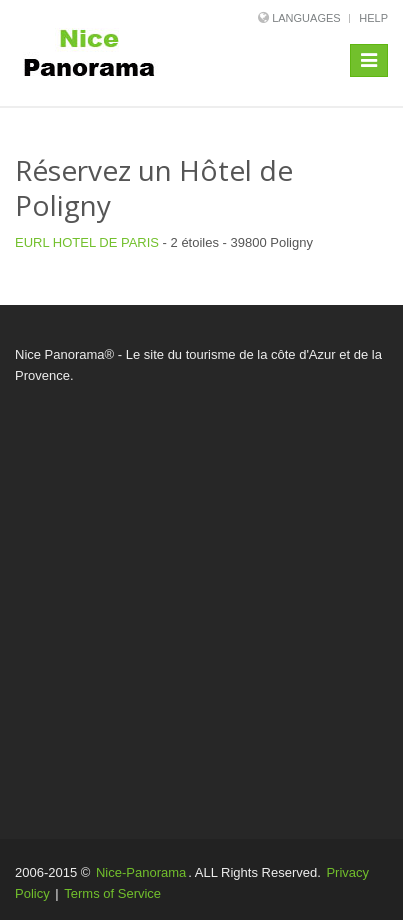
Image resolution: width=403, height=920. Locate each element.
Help (373, 18)
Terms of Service (112, 893)
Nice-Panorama (141, 872)
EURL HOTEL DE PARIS (89, 242)
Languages (306, 18)
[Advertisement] (201, 597)
